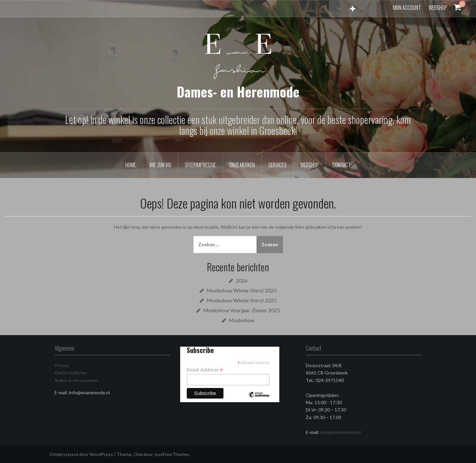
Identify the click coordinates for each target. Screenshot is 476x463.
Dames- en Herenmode (238, 92)
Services (278, 165)
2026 (242, 280)
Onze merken (242, 165)
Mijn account (407, 8)
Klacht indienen (71, 373)
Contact (342, 165)
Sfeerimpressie (200, 165)
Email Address (205, 370)
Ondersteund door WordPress (81, 454)
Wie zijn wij (160, 165)
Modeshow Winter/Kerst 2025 (242, 290)
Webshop (438, 8)
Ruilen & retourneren (76, 380)
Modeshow (242, 320)
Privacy (62, 365)
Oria (138, 454)
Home (131, 165)
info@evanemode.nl (341, 432)
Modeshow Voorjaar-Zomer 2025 (242, 310)
